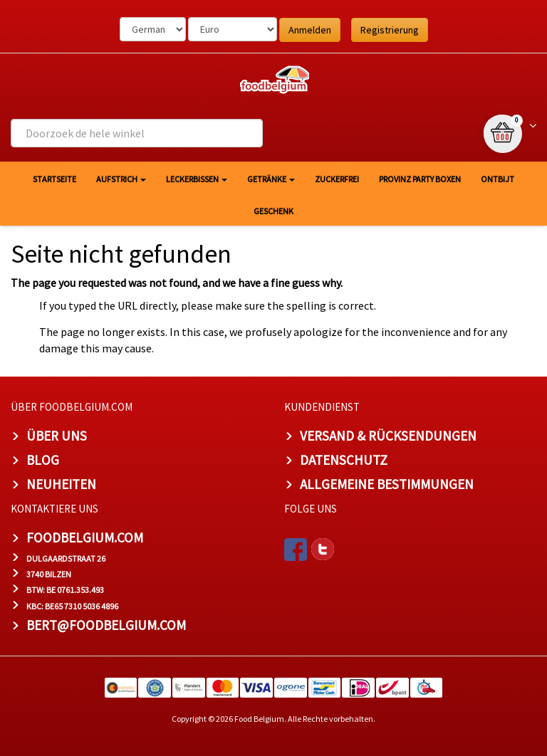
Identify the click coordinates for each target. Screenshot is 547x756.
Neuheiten (61, 484)
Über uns (57, 436)
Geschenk (273, 211)
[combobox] (137, 133)
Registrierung (390, 30)
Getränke (271, 179)
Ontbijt (497, 179)
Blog (43, 460)
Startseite (54, 179)
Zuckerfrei (337, 179)
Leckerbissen (197, 179)
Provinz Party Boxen (420, 179)
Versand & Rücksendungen (388, 436)
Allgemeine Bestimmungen (387, 484)
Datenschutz (344, 460)
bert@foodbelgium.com (106, 625)
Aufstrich (121, 179)
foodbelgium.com (85, 537)
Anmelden (310, 30)
